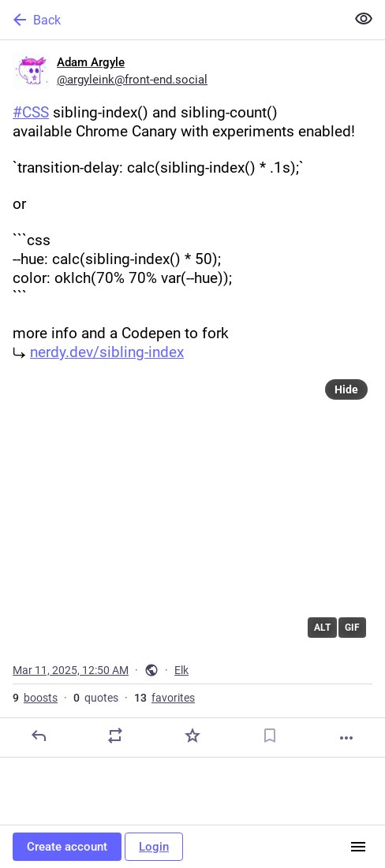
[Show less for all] (364, 19)
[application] (192, 509)
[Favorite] (192, 736)
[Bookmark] (270, 736)
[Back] (171, 20)
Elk (181, 670)
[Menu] (358, 847)
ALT (322, 628)
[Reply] (39, 736)
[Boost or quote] (115, 736)
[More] (346, 738)
